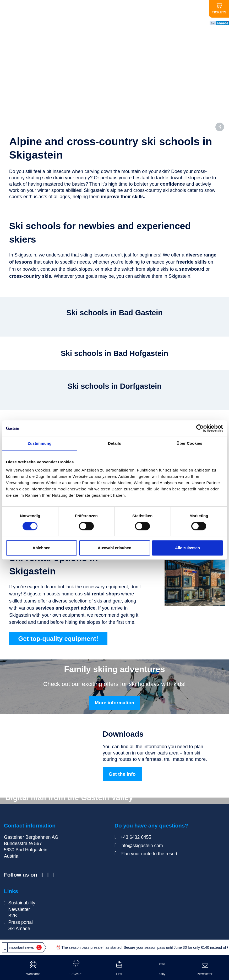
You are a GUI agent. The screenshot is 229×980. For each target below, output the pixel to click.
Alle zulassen (187, 548)
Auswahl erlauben (114, 548)
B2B (13, 916)
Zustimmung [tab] (40, 443)
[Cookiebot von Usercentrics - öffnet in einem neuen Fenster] (200, 428)
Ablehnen (41, 548)
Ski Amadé (19, 928)
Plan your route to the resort (146, 854)
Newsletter (19, 909)
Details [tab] (114, 443)
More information (115, 703)
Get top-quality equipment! (60, 639)
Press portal (21, 922)
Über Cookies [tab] (189, 443)
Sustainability (22, 903)
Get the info (122, 775)
